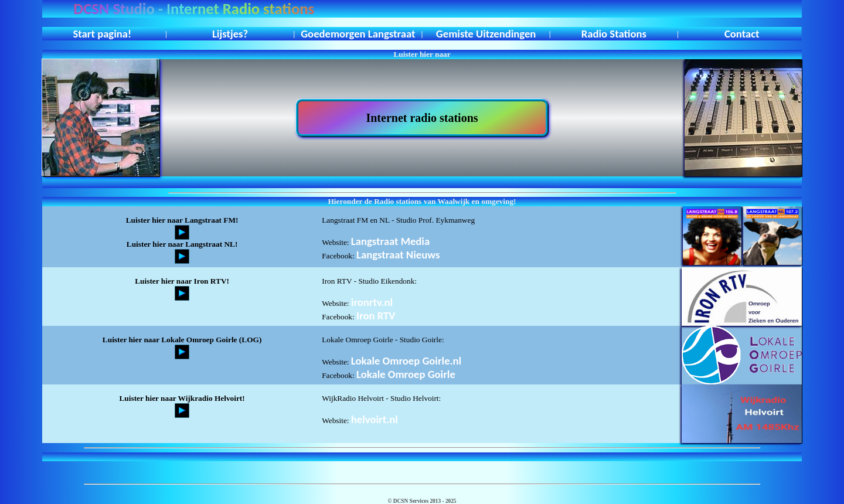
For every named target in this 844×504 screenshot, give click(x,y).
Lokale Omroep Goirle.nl (406, 361)
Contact (742, 34)
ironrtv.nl (372, 302)
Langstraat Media (390, 241)
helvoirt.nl (375, 419)
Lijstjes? (230, 34)
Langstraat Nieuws (398, 255)
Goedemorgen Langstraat (358, 34)
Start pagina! (103, 34)
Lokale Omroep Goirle (406, 374)
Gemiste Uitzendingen (486, 34)
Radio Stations (614, 34)
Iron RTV (376, 316)
